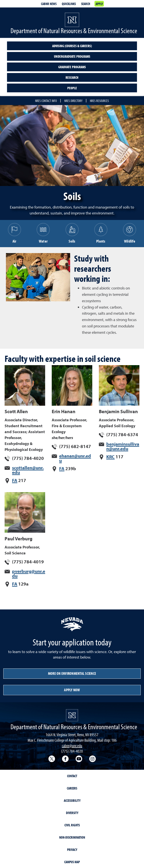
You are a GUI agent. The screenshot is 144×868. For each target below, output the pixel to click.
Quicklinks (69, 4)
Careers (72, 788)
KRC (110, 457)
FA (15, 480)
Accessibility (72, 800)
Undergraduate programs (72, 56)
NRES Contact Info (46, 101)
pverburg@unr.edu (29, 573)
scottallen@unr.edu (28, 470)
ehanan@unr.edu (75, 458)
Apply (99, 4)
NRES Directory (73, 101)
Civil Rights (72, 825)
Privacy (72, 850)
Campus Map (72, 862)
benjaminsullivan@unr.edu (123, 446)
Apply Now (72, 690)
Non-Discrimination (72, 837)
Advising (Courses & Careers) (72, 46)
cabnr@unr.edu (72, 746)
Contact (72, 776)
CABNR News (49, 4)
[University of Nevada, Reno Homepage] (72, 715)
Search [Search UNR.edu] (86, 4)
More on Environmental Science (72, 673)
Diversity (72, 813)
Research (72, 77)
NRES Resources (99, 101)
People (72, 88)
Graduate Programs (72, 67)
